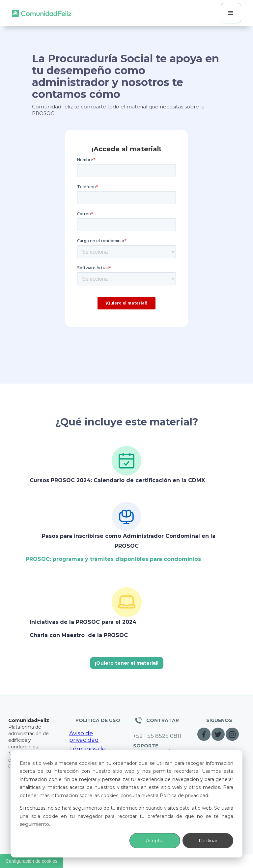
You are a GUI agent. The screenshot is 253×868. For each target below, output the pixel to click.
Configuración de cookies (31, 861)
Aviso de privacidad (84, 737)
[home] (42, 13)
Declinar (208, 841)
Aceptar (155, 841)
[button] (231, 13)
